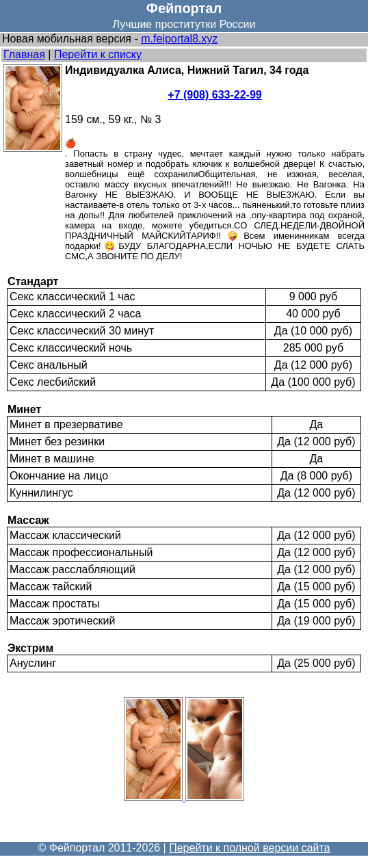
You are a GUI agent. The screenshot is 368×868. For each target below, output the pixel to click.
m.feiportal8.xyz (179, 39)
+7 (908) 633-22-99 (214, 95)
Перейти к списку (98, 54)
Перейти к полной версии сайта (249, 848)
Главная (24, 54)
